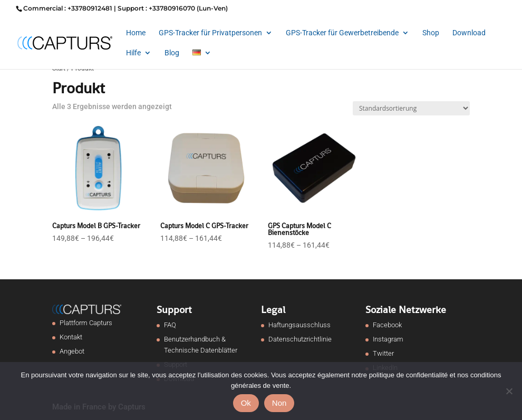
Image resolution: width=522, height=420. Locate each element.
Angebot (72, 351)
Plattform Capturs (86, 323)
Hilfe (133, 53)
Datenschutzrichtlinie (300, 339)
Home (136, 33)
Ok (246, 403)
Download (469, 33)
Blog (172, 53)
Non (279, 403)
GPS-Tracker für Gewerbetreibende (342, 33)
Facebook (387, 325)
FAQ (170, 325)
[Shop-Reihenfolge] (411, 108)
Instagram (388, 339)
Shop (431, 33)
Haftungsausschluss (299, 325)
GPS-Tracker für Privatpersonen (210, 33)
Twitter (383, 353)
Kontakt (71, 337)
